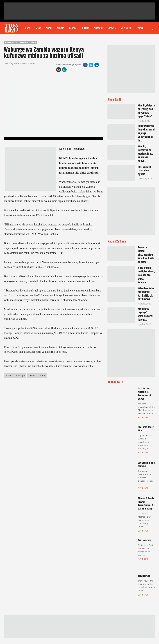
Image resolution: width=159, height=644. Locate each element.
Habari (27, 28)
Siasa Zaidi (115, 100)
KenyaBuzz (115, 382)
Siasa (38, 28)
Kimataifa (24, 42)
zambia (32, 375)
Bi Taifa (85, 28)
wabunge (20, 375)
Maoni (49, 28)
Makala (61, 28)
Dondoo (73, 28)
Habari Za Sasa (118, 241)
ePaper (140, 28)
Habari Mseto (11, 42)
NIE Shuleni (126, 28)
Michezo (112, 28)
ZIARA (42, 375)
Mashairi (98, 28)
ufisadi (9, 375)
